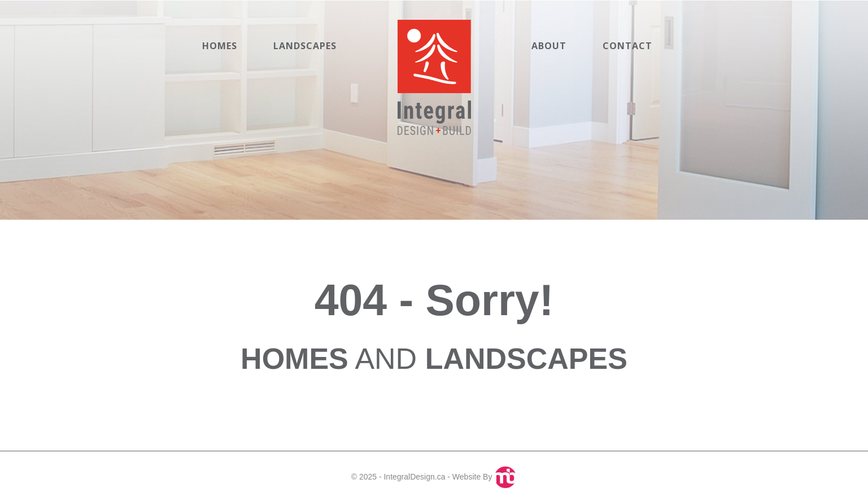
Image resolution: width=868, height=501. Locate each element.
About (549, 46)
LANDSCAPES (526, 359)
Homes (220, 46)
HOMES (295, 359)
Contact (627, 46)
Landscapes (305, 46)
